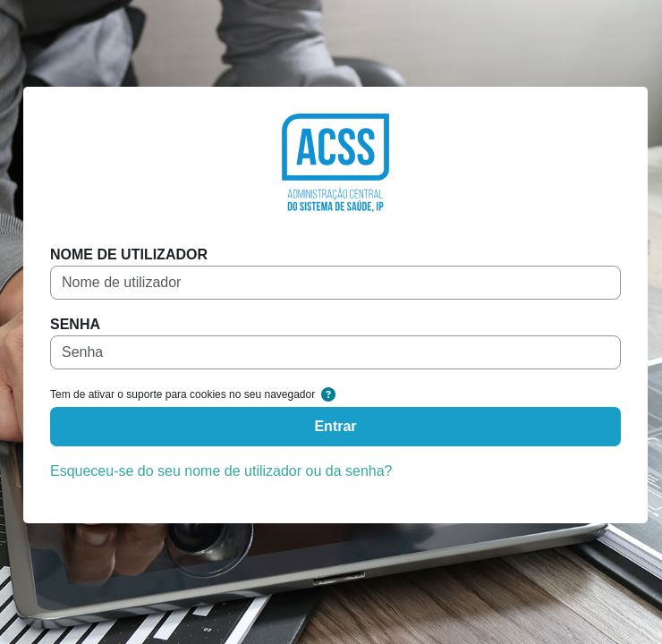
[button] (328, 395)
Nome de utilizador (129, 254)
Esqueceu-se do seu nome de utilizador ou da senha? (221, 471)
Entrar (335, 426)
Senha (75, 324)
